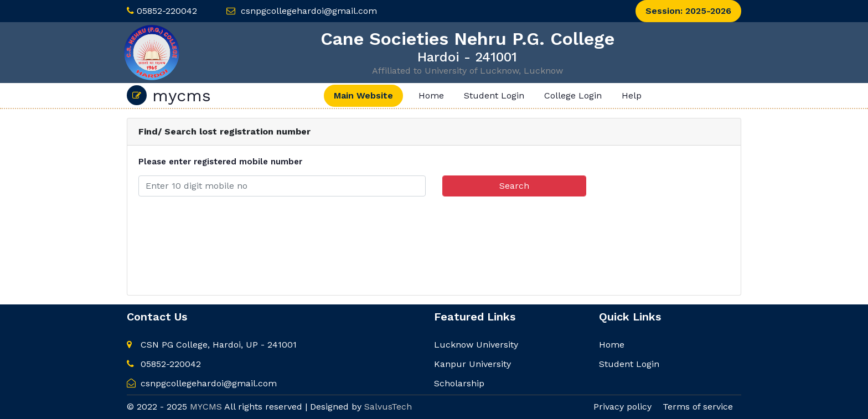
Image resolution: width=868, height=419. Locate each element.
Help (632, 95)
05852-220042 (167, 11)
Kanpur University (472, 364)
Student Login (494, 95)
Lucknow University (476, 345)
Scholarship (459, 383)
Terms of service (698, 407)
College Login (573, 95)
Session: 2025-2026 (688, 11)
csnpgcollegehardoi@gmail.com (309, 11)
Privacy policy (622, 407)
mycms (169, 95)
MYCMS (206, 407)
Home (431, 95)
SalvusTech (388, 407)
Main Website (363, 95)
